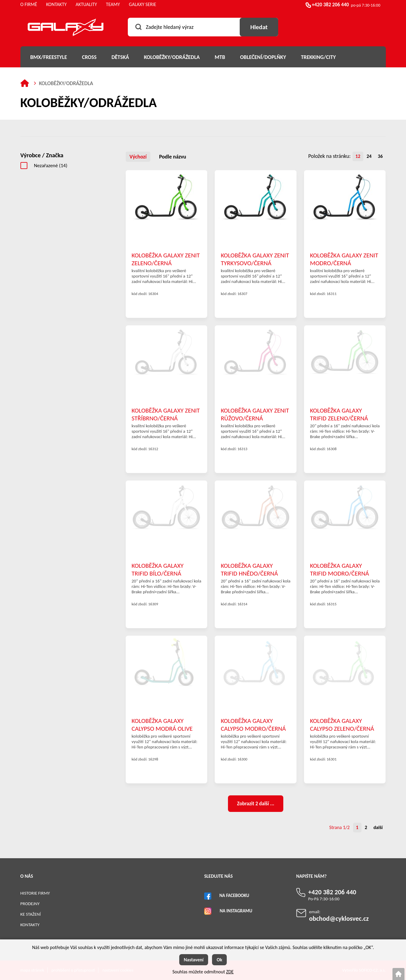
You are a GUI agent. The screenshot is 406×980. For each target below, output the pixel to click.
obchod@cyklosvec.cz (339, 919)
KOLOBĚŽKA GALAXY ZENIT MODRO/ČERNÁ (344, 259)
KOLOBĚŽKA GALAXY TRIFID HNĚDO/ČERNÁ (249, 569)
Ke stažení (31, 914)
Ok (219, 960)
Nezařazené (51, 166)
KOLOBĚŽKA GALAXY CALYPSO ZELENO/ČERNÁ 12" (342, 724)
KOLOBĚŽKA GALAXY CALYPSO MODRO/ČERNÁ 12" (253, 724)
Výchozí (138, 157)
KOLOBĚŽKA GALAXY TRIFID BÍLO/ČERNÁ (158, 569)
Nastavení (194, 960)
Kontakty (30, 925)
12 (358, 156)
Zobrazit (255, 804)
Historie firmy (35, 893)
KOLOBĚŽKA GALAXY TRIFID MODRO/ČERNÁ (340, 569)
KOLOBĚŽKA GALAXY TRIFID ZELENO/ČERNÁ (339, 414)
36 (380, 156)
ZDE (230, 972)
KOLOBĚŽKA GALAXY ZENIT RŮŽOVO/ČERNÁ (255, 414)
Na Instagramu (236, 911)
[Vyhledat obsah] (259, 27)
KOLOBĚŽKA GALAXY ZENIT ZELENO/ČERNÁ (166, 259)
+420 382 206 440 (330, 5)
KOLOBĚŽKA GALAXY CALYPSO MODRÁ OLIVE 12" (162, 724)
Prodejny (30, 904)
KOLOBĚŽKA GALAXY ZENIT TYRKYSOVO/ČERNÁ (255, 259)
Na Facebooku (234, 896)
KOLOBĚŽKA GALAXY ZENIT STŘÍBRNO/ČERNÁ (166, 414)
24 (369, 156)
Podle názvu (173, 157)
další (378, 827)
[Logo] (66, 28)
